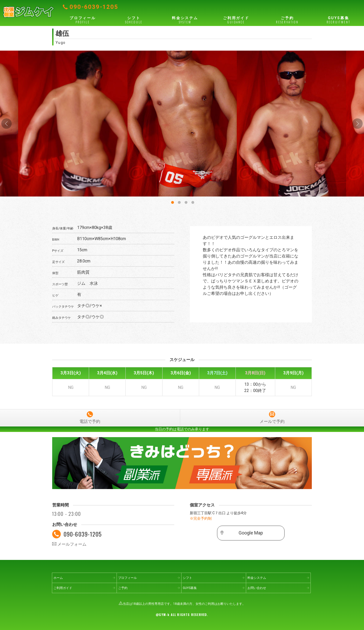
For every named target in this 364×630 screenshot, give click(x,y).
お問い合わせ (257, 588)
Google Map (251, 533)
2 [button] (179, 201)
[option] (182, 123)
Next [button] (358, 124)
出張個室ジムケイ (29, 12)
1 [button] (172, 201)
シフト (134, 20)
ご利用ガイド (236, 20)
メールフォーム (69, 544)
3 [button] (185, 201)
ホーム (58, 578)
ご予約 (287, 20)
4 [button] (192, 201)
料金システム (185, 20)
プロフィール (83, 20)
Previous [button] (6, 124)
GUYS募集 (338, 20)
